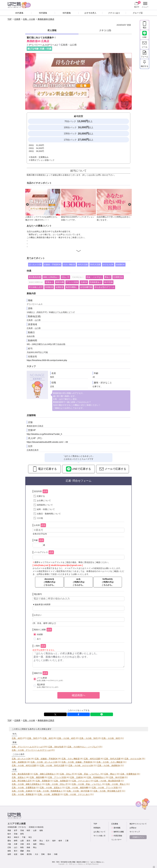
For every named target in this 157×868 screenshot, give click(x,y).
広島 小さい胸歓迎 (71, 759)
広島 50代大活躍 (112, 759)
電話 (145, 28)
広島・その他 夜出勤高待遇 (107, 781)
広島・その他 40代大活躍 (24, 765)
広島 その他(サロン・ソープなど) (83, 747)
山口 (16, 847)
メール (145, 47)
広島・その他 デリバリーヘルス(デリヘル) (31, 750)
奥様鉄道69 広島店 (46, 19)
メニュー (145, 5)
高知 (28, 851)
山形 (35, 830)
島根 (28, 847)
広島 (9, 847)
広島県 (17, 19)
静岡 (16, 841)
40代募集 (19, 13)
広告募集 (115, 824)
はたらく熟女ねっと (79, 864)
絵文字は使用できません (44, 650)
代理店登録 (118, 836)
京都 (22, 844)
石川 (48, 841)
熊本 (49, 854)
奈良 (28, 844)
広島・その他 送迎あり (51, 788)
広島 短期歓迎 (61, 781)
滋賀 (35, 844)
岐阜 (60, 841)
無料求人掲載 (119, 832)
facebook (78, 714)
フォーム (145, 57)
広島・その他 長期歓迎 (23, 794)
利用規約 (97, 828)
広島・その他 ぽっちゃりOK (44, 762)
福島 (41, 830)
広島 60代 (48, 738)
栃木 (9, 834)
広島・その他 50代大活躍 (52, 765)
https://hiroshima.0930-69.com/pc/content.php (47, 360)
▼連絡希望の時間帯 (42, 604)
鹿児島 (29, 854)
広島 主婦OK (77, 777)
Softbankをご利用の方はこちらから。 (108, 582)
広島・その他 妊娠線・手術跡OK (77, 762)
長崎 (22, 854)
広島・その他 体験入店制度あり (27, 784)
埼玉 (30, 837)
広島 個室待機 (37, 777)
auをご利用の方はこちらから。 (78, 582)
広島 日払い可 (67, 774)
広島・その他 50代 (89, 738)
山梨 (22, 841)
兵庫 (16, 844)
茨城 (16, 834)
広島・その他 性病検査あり (50, 791)
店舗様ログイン (138, 837)
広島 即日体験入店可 (22, 781)
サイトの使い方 (100, 836)
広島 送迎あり (19, 777)
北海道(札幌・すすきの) (17, 827)
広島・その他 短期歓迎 (49, 794)
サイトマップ (135, 832)
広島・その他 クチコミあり (77, 794)
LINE (102, 714)
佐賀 (16, 854)
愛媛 (22, 851)
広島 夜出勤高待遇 (21, 774)
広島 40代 (17, 738)
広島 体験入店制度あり (45, 774)
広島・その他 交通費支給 (24, 788)
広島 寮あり (110, 774)
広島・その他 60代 (111, 738)
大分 (36, 854)
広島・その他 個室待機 (77, 788)
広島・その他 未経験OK (109, 765)
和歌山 (42, 844)
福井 (54, 841)
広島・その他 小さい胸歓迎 (110, 762)
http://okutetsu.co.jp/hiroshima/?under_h (44, 434)
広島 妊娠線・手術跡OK (46, 759)
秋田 (28, 830)
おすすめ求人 (90, 13)
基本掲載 (117, 828)
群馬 (22, 834)
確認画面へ (79, 695)
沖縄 (56, 854)
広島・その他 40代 (66, 738)
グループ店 (138, 13)
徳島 (9, 851)
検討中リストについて (138, 824)
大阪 (9, 844)
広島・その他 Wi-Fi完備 (78, 791)
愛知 (9, 841)
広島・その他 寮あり (116, 784)
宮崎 (43, 854)
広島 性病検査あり (96, 777)
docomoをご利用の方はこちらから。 (49, 582)
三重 (67, 841)
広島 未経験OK (19, 762)
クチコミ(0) (105, 30)
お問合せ (133, 828)
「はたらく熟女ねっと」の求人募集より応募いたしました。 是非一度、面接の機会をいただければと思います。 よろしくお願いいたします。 (78, 659)
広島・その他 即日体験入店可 (107, 791)
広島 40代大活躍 (92, 759)
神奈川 (16, 837)
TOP (10, 19)
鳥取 (22, 847)
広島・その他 (29, 19)
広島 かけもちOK (133, 759)
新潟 (28, 841)
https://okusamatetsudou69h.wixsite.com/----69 (47, 442)
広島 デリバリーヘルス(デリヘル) (27, 747)
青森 (9, 830)
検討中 (137, 4)
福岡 (9, 854)
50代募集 (43, 13)
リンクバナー (116, 840)
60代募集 (67, 13)
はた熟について (100, 832)
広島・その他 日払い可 (57, 784)
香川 (16, 851)
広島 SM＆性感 (56, 747)
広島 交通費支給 (128, 774)
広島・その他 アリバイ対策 (105, 788)
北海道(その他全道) (36, 827)
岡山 (35, 847)
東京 (9, 837)
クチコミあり (114, 13)
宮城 (22, 830)
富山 (41, 841)
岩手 (16, 830)
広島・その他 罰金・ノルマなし (87, 784)
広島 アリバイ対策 (57, 777)
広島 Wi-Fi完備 (117, 777)
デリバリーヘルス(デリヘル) (43, 45)
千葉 (24, 837)
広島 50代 (32, 738)
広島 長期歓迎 (43, 781)
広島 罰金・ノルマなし (89, 774)
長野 (35, 841)
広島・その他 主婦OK (22, 791)
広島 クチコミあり (81, 781)
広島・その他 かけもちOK (81, 765)
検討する (145, 66)
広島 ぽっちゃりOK (21, 759)
